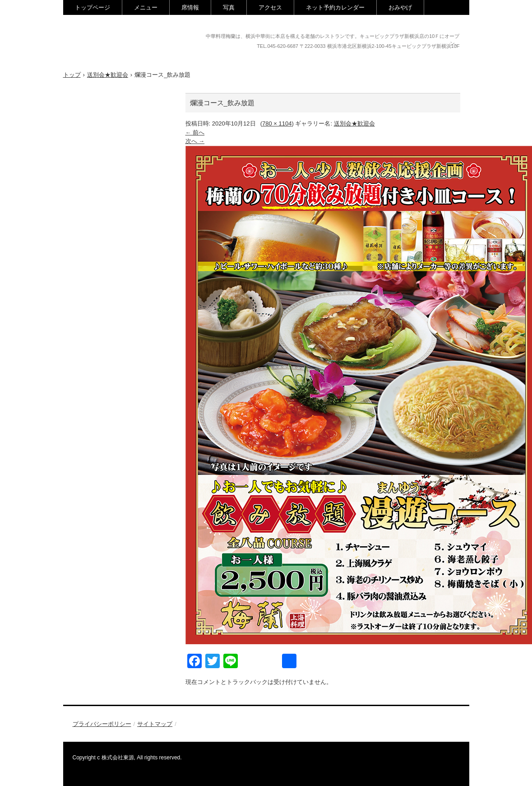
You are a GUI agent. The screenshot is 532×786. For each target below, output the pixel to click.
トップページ (93, 7)
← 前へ (195, 133)
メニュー (146, 7)
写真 (229, 7)
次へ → (195, 141)
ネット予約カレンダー (335, 7)
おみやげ (400, 7)
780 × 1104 (277, 123)
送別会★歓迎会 (354, 123)
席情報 (190, 7)
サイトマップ (155, 724)
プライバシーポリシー (102, 724)
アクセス (270, 7)
